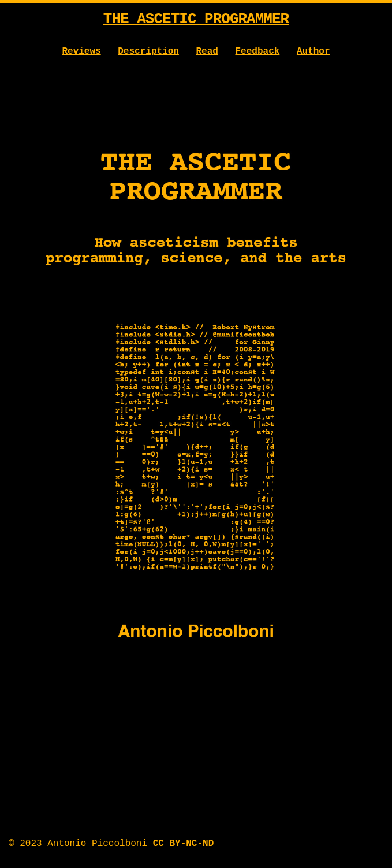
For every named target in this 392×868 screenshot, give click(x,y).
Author (313, 51)
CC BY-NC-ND (184, 844)
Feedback (258, 51)
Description (148, 51)
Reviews (81, 51)
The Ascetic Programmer (196, 19)
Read (207, 51)
